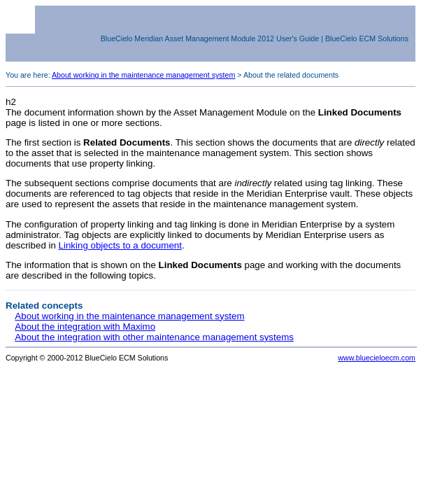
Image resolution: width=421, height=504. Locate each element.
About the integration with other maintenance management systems (154, 337)
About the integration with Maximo (85, 327)
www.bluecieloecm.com (377, 358)
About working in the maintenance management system (143, 75)
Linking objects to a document (120, 245)
